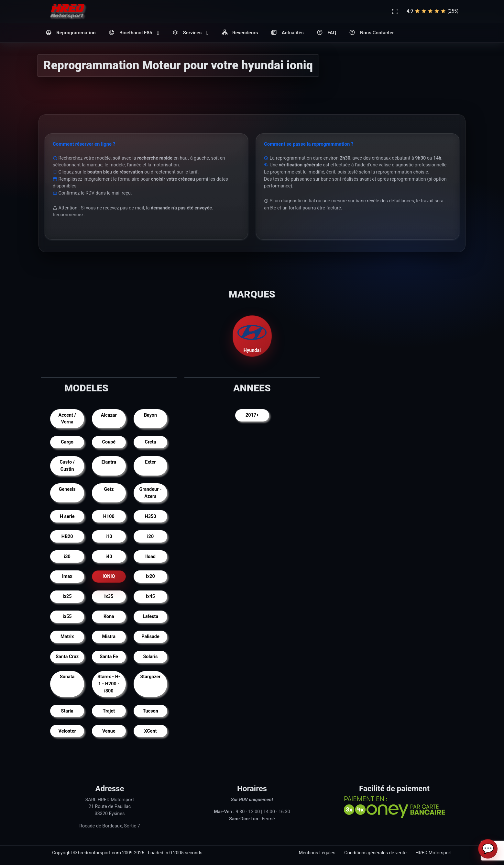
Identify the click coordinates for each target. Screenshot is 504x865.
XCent (150, 731)
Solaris (151, 657)
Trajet (109, 711)
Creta (151, 442)
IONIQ (109, 576)
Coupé (109, 442)
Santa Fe (109, 657)
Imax (67, 576)
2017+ (252, 415)
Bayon (150, 415)
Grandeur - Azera (150, 493)
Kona (109, 617)
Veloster (67, 731)
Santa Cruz (67, 657)
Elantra (109, 462)
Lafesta (150, 617)
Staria (67, 711)
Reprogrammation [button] (71, 33)
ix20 (150, 576)
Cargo (67, 442)
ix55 (67, 617)
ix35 (109, 596)
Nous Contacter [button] (371, 33)
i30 (67, 557)
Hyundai (252, 336)
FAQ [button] (327, 33)
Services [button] (190, 33)
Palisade (150, 637)
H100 (109, 517)
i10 (109, 537)
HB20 (67, 537)
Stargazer (151, 677)
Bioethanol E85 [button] (134, 33)
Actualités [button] (287, 33)
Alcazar (109, 415)
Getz (109, 489)
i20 (150, 537)
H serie (67, 517)
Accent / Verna (67, 419)
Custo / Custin (67, 466)
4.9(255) (433, 11)
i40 (109, 557)
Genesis (67, 489)
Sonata (67, 677)
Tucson (150, 711)
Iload (150, 557)
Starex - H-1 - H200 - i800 (109, 684)
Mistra (109, 637)
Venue (109, 731)
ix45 (150, 596)
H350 (151, 517)
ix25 (67, 596)
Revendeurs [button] (240, 33)
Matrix (67, 637)
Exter (150, 462)
